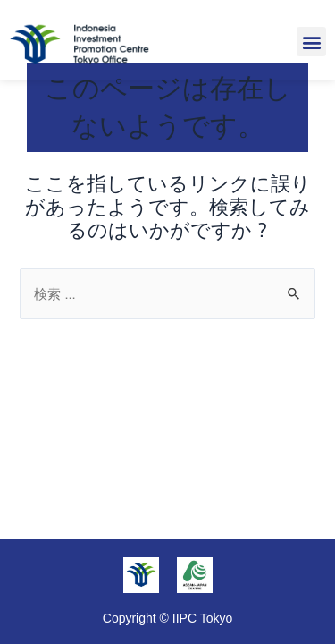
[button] (311, 42)
